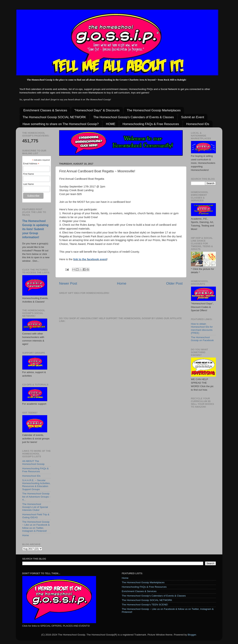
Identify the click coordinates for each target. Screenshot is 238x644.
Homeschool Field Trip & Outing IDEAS (36, 516)
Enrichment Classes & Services (45, 110)
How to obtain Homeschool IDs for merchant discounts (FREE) (202, 328)
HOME (111, 124)
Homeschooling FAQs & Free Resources (151, 124)
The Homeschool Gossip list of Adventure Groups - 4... (36, 497)
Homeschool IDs (198, 124)
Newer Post (68, 283)
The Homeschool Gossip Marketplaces (154, 110)
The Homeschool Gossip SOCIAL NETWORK (54, 117)
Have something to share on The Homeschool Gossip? (61, 124)
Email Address (31, 164)
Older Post (174, 283)
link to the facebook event (90, 259)
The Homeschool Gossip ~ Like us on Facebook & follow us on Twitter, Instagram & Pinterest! (36, 526)
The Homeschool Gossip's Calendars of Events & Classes (134, 117)
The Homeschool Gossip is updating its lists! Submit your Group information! (35, 229)
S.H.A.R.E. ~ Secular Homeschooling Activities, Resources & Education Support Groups (36, 485)
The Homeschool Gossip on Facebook (202, 339)
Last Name (28, 184)
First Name (28, 174)
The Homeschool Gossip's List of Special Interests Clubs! (35, 507)
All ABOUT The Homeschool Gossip (33, 463)
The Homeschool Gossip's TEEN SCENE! (145, 605)
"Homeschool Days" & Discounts (97, 110)
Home (122, 283)
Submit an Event (193, 117)
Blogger (192, 635)
